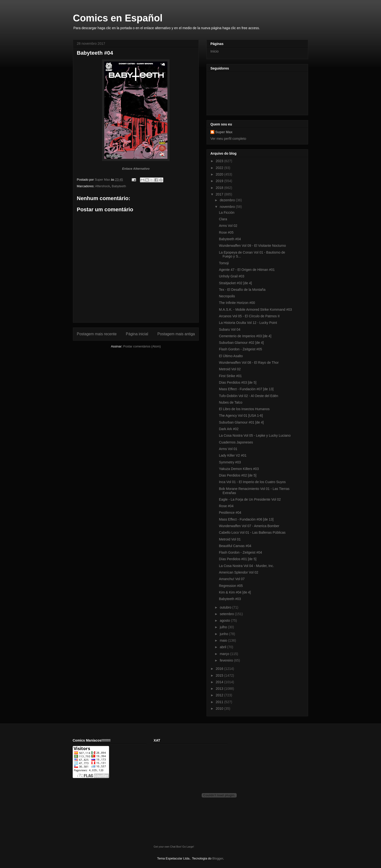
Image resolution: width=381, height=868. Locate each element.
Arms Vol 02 (228, 226)
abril (223, 647)
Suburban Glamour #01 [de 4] (241, 422)
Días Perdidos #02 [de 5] (238, 475)
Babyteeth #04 (230, 239)
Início (214, 51)
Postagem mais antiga (176, 334)
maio (224, 640)
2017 (220, 194)
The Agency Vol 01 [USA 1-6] (241, 416)
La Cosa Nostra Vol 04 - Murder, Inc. (246, 566)
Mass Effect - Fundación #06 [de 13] (246, 519)
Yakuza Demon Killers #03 (239, 469)
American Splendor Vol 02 (239, 572)
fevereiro (227, 660)
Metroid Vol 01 (230, 539)
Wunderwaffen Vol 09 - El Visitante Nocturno (252, 246)
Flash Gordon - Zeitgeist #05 (240, 349)
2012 (220, 695)
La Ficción (227, 213)
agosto (225, 620)
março (225, 654)
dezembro (228, 200)
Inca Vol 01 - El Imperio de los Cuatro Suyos (252, 482)
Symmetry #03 (230, 462)
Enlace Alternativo (136, 169)
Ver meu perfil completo (228, 139)
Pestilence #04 (230, 513)
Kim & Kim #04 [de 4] (235, 592)
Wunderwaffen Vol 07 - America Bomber (249, 526)
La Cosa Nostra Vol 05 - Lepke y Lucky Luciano (255, 435)
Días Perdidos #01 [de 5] (238, 559)
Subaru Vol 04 (230, 329)
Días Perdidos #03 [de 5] (238, 382)
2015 (220, 675)
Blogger (218, 858)
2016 (220, 669)
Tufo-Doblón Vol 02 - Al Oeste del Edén (249, 396)
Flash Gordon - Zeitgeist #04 (240, 552)
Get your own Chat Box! (168, 847)
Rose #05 (226, 232)
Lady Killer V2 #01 (233, 455)
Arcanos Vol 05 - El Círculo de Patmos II (249, 316)
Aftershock (102, 186)
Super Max (224, 132)
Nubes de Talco (231, 402)
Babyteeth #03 (230, 599)
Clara (223, 219)
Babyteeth (119, 186)
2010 (220, 709)
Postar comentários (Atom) (142, 346)
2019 (220, 181)
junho (224, 634)
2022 (220, 168)
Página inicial (137, 334)
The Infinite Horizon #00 (237, 303)
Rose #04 (226, 506)
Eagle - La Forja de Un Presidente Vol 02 (250, 499)
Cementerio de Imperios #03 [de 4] (245, 336)
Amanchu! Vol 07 (232, 579)
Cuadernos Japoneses (236, 442)
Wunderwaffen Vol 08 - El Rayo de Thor (249, 363)
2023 (220, 161)
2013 (220, 689)
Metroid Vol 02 (230, 369)
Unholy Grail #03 (232, 276)
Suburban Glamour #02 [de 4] (241, 343)
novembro (228, 207)
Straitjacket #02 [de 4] (235, 283)
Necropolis (227, 296)
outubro (226, 607)
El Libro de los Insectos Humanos (244, 409)
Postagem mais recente (97, 334)
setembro (227, 614)
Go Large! (188, 847)
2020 (220, 174)
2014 (220, 682)
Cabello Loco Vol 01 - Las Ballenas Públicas (252, 532)
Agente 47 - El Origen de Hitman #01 (247, 270)
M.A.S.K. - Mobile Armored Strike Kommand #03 (255, 310)
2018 (220, 188)
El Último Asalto (231, 356)
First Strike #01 (230, 376)
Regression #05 (231, 586)
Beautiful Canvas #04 (235, 546)
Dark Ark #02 (229, 429)
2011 (220, 702)
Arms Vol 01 (228, 449)
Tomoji (224, 263)
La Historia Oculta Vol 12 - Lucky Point (248, 323)
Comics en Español (118, 18)
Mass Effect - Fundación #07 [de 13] (246, 389)
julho (224, 627)
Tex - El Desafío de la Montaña (242, 290)
